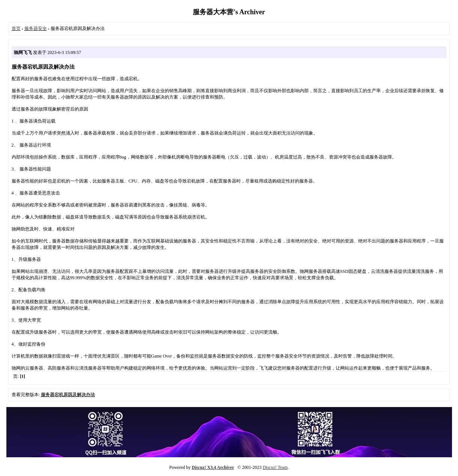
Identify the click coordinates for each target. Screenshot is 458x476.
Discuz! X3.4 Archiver (213, 467)
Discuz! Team (275, 467)
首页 (16, 28)
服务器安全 (36, 28)
